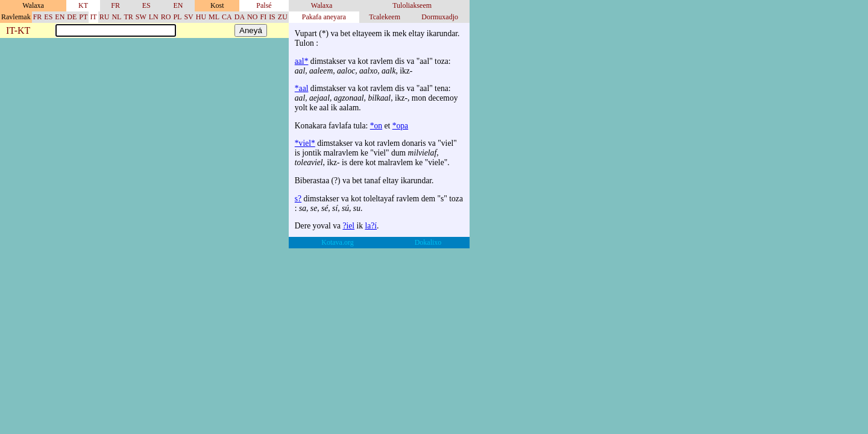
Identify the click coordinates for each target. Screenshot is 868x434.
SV (188, 17)
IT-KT (18, 31)
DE (72, 17)
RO (166, 17)
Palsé (264, 5)
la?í (371, 226)
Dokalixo (428, 242)
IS (272, 17)
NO (252, 17)
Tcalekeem (385, 17)
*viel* (305, 143)
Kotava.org (337, 242)
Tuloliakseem (412, 5)
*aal (302, 88)
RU (105, 17)
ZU (283, 17)
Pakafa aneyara (324, 17)
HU (201, 17)
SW (141, 17)
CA (227, 17)
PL (177, 17)
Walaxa (322, 5)
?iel (348, 226)
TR (128, 17)
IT (93, 17)
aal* (302, 61)
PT (83, 17)
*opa (400, 126)
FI (263, 17)
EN (178, 5)
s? (298, 199)
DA (240, 17)
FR (115, 5)
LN (154, 17)
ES (146, 5)
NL (116, 17)
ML (214, 17)
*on (376, 126)
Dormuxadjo (440, 17)
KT (83, 5)
